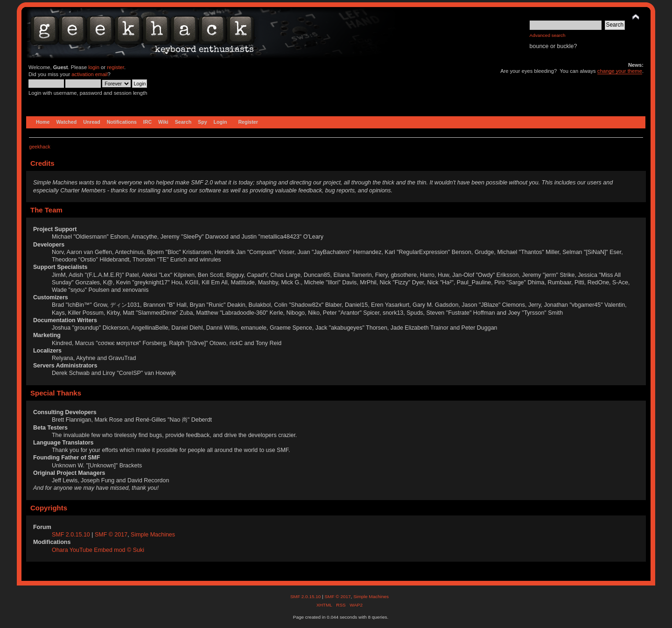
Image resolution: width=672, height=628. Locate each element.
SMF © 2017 (111, 535)
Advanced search (548, 35)
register (115, 67)
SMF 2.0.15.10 (72, 535)
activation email (89, 74)
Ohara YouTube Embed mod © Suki (98, 550)
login (94, 67)
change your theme (620, 71)
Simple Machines (153, 535)
